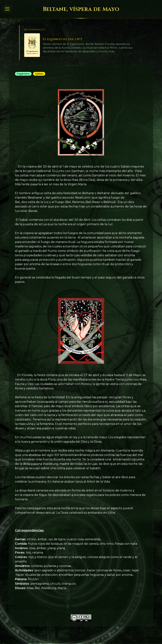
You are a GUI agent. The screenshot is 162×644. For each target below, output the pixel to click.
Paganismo (23, 74)
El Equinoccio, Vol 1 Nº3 (62, 39)
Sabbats (39, 74)
